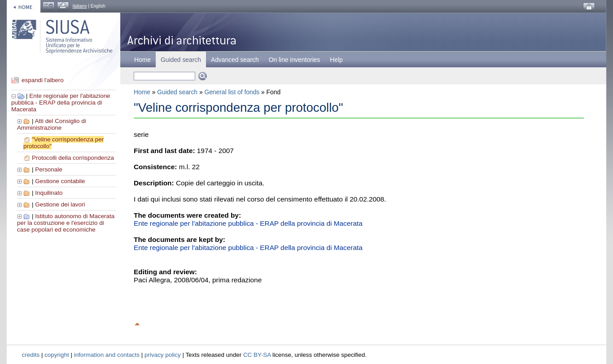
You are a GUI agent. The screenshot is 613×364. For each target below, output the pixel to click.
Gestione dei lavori (60, 204)
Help (336, 60)
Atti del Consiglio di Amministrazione (52, 124)
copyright (57, 355)
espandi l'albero (43, 80)
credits (31, 355)
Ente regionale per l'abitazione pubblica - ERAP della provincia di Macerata (61, 103)
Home (142, 60)
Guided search (177, 92)
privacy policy (163, 355)
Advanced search (235, 60)
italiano (80, 6)
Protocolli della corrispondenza (73, 158)
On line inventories (294, 60)
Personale (49, 169)
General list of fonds (232, 92)
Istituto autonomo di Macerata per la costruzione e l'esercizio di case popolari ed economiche (66, 223)
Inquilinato (49, 193)
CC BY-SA (257, 355)
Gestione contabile (60, 181)
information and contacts (107, 355)
